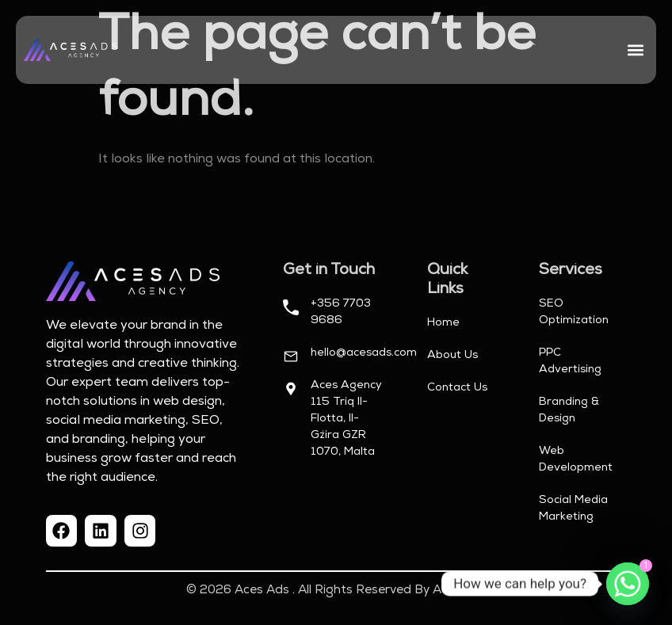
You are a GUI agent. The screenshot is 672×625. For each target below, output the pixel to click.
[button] (635, 50)
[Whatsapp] (628, 584)
